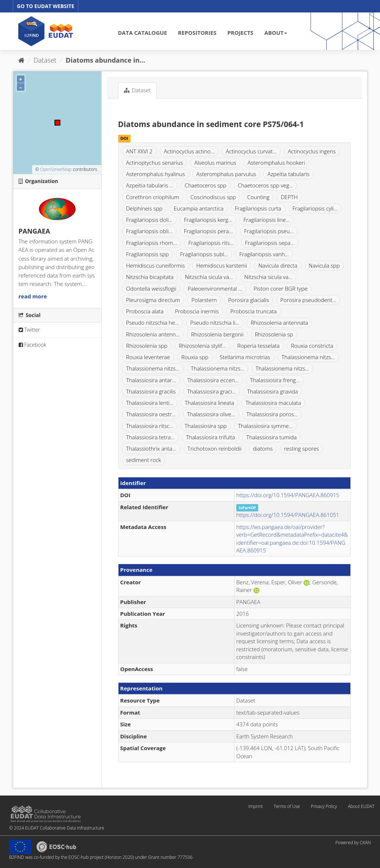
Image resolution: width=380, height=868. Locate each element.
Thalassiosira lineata (209, 403)
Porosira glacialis (249, 300)
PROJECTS (240, 33)
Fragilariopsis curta (258, 208)
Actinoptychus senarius (155, 163)
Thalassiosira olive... (211, 414)
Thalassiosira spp (206, 426)
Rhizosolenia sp (274, 334)
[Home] (21, 60)
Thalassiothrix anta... (151, 448)
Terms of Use (287, 806)
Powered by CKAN (353, 843)
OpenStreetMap (56, 169)
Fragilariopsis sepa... (270, 243)
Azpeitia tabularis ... (150, 185)
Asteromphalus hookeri (276, 163)
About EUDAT (361, 806)
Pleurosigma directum (153, 300)
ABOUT (276, 33)
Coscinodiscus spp (213, 197)
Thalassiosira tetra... (151, 437)
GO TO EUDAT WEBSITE (46, 6)
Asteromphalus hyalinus (156, 174)
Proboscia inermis (197, 311)
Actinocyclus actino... (189, 151)
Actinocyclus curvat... (251, 151)
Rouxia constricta (312, 346)
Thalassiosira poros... (272, 414)
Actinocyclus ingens (312, 151)
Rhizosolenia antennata (279, 323)
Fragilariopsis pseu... (269, 231)
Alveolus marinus (215, 163)
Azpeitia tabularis (288, 174)
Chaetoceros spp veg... (265, 185)
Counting (258, 197)
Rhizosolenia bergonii (217, 334)
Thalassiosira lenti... (150, 403)
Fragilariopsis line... (267, 220)
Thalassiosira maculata (273, 403)
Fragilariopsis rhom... (152, 243)
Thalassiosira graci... (212, 391)
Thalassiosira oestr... (151, 414)
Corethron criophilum (153, 197)
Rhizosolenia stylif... (202, 346)
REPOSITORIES (197, 33)
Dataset (45, 60)
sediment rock (144, 460)
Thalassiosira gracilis (151, 391)
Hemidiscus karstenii (221, 265)
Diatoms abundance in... (106, 60)
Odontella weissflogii (151, 288)
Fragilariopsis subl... (204, 254)
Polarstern (204, 300)
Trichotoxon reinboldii (215, 448)
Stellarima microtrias (245, 357)
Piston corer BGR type (281, 288)
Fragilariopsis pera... (208, 231)
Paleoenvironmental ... (215, 288)
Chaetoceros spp (206, 185)
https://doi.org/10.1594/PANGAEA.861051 (288, 515)
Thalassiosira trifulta (210, 437)
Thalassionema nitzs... (308, 357)
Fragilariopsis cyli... (315, 208)
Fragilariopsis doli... (149, 220)
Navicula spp (324, 265)
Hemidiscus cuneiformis (156, 265)
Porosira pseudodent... (308, 300)
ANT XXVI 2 (140, 151)
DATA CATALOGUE (142, 33)
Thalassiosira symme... (266, 426)
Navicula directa (278, 265)
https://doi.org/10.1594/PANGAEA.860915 (288, 495)
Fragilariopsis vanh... (264, 254)
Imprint (255, 806)
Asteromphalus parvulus (226, 174)
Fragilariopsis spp (148, 254)
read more (33, 296)
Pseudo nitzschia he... (153, 323)
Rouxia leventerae (148, 357)
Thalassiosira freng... (275, 380)
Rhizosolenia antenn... (153, 334)
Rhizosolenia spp (147, 346)
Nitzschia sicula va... (209, 277)
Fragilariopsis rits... (211, 243)
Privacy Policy (324, 806)
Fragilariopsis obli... (149, 231)
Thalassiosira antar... (151, 380)
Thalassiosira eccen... (213, 380)
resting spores (302, 448)
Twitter (29, 330)
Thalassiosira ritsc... (150, 426)
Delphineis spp (144, 208)
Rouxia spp (195, 357)
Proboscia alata (145, 311)
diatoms (263, 448)
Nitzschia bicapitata (150, 277)
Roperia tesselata (259, 346)
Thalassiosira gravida (272, 391)
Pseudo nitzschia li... (215, 323)
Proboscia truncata (253, 311)
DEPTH (289, 197)
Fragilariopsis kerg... (208, 220)
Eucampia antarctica (199, 208)
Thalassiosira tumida (272, 437)
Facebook (33, 345)
